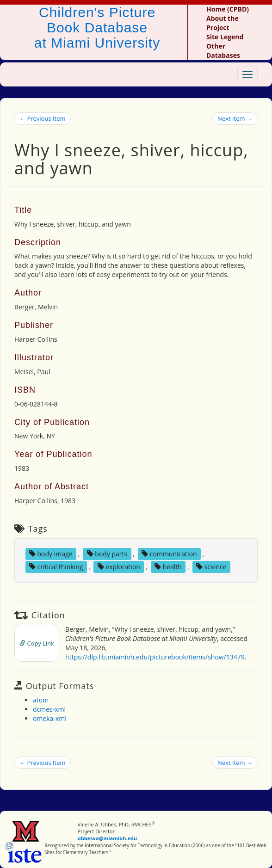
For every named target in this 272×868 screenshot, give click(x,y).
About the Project (223, 23)
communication (169, 554)
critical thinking (56, 567)
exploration (119, 567)
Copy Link (37, 643)
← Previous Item (43, 118)
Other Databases (223, 51)
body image (51, 554)
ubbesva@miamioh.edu (108, 838)
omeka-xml (50, 718)
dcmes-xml (49, 709)
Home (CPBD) (228, 9)
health (168, 567)
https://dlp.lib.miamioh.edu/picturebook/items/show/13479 (155, 657)
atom (41, 700)
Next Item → (235, 118)
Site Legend (225, 37)
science (211, 567)
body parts (107, 554)
